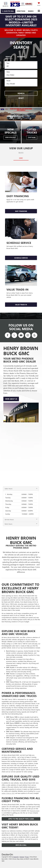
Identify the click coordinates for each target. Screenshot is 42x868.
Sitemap (22, 857)
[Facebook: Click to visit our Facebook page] (8, 335)
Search (21, 93)
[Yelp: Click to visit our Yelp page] (34, 335)
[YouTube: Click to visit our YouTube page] (21, 335)
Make (8, 72)
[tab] (9, 56)
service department (33, 759)
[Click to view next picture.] (39, 114)
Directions (21, 11)
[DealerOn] (7, 854)
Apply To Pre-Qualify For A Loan (21, 819)
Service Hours (21, 519)
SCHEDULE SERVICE (21, 258)
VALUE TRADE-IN (21, 305)
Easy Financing (21, 211)
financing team (35, 811)
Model (8, 81)
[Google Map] (21, 454)
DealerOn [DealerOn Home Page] (16, 857)
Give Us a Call (21, 845)
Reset (21, 98)
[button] (8, 11)
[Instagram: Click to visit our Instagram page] (28, 335)
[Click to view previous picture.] (3, 114)
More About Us (11, 399)
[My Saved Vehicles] (39, 4)
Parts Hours (21, 524)
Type (8, 63)
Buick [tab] (21, 153)
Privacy (27, 857)
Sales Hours (21, 489)
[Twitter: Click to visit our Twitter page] (14, 335)
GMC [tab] (21, 158)
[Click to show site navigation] (39, 11)
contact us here (7, 837)
